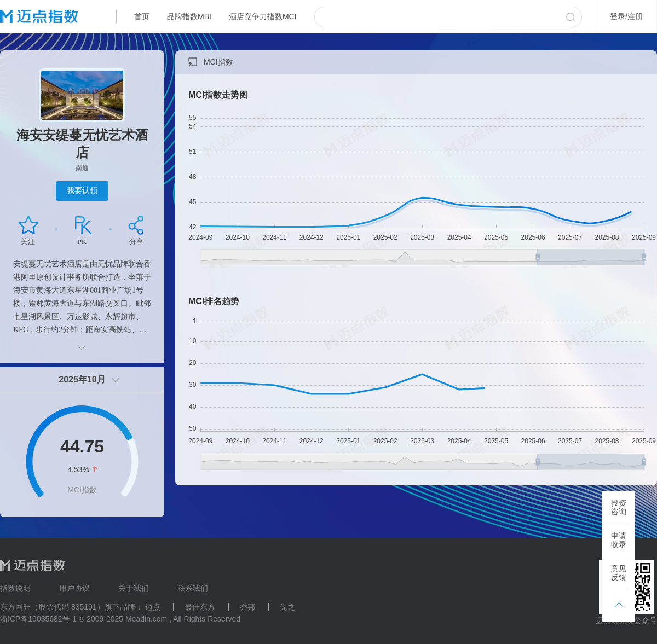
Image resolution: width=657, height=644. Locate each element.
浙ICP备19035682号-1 (38, 619)
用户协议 (74, 588)
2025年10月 (82, 379)
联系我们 (193, 588)
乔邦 (247, 607)
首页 (142, 16)
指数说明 (15, 588)
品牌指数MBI (189, 16)
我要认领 (82, 190)
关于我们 (134, 588)
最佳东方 (200, 607)
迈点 (153, 607)
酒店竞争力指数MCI (263, 16)
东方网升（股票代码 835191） (52, 607)
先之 (287, 607)
